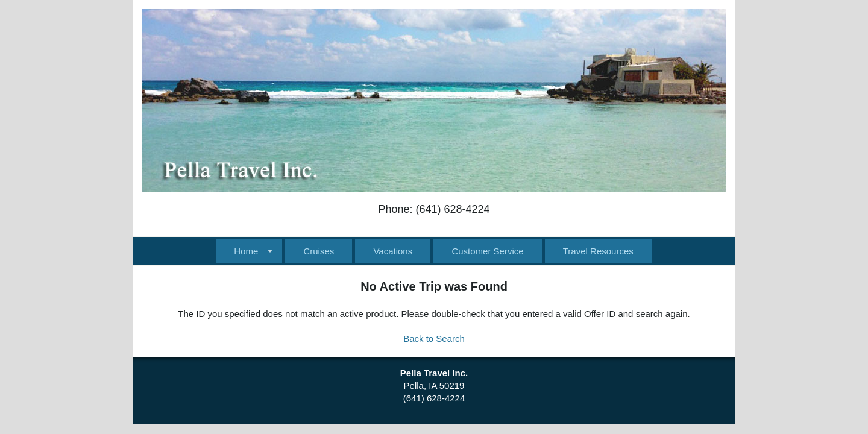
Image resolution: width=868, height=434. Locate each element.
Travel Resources (598, 251)
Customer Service (487, 251)
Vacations (393, 251)
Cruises (319, 251)
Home (246, 251)
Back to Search (434, 338)
